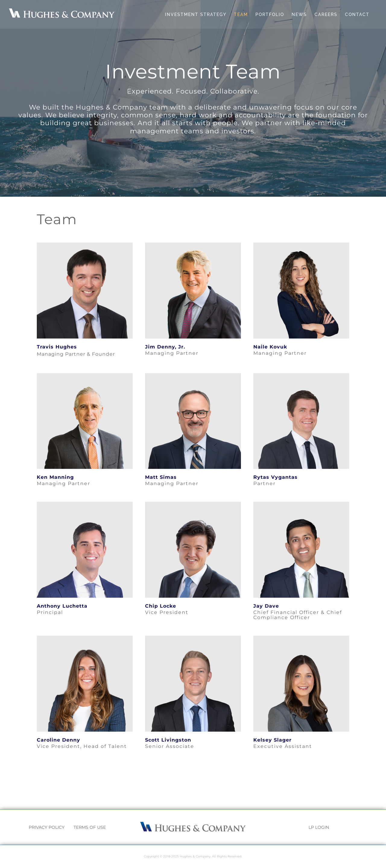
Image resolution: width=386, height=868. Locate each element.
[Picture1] (301, 638)
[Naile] (301, 245)
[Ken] (85, 375)
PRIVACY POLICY (47, 827)
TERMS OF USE (90, 827)
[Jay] (301, 504)
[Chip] (193, 504)
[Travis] (85, 245)
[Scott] (193, 638)
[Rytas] (301, 375)
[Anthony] (85, 504)
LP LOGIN (319, 827)
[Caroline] (85, 638)
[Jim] (193, 245)
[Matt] (193, 375)
